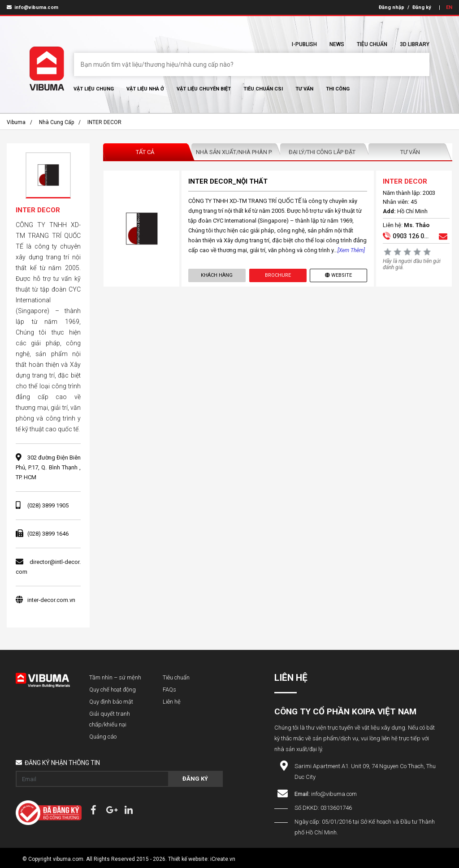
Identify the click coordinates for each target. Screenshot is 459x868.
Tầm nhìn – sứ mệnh (115, 677)
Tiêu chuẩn (372, 44)
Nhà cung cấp (56, 122)
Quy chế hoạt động (113, 690)
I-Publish (304, 44)
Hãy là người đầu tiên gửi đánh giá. (412, 264)
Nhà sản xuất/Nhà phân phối (236, 152)
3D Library (415, 44)
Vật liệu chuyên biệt (204, 89)
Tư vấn (304, 89)
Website (338, 275)
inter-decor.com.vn (51, 600)
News (337, 44)
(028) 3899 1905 (48, 505)
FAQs (169, 690)
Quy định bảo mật (111, 702)
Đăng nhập (392, 7)
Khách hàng (217, 275)
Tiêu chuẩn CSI (263, 89)
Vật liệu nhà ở (145, 89)
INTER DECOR (104, 122)
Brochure (278, 275)
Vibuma (16, 122)
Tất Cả (145, 152)
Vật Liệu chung (94, 89)
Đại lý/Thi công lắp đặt (322, 152)
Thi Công (338, 89)
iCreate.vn (223, 859)
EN (449, 7)
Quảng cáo (103, 737)
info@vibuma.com (32, 7)
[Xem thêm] (351, 250)
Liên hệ (172, 702)
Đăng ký (422, 7)
